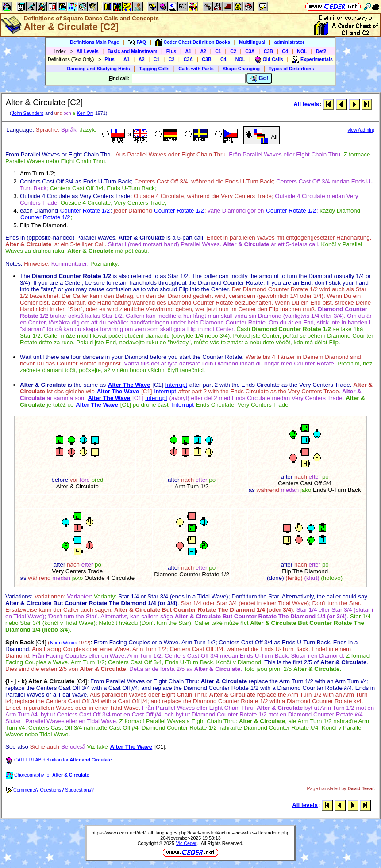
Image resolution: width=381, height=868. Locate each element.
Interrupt (176, 385)
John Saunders (27, 113)
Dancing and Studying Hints (99, 69)
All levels (306, 104)
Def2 (321, 51)
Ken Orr (85, 113)
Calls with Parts (196, 69)
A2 (203, 51)
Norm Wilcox (63, 643)
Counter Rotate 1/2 (85, 211)
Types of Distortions (291, 69)
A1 (189, 51)
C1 (218, 51)
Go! (260, 78)
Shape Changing (241, 69)
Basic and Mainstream (133, 51)
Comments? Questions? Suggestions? (50, 790)
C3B (268, 51)
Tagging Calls (154, 69)
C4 (285, 51)
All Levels (88, 51)
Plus (171, 51)
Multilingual (252, 42)
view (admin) (361, 130)
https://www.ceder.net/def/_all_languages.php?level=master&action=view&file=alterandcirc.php (190, 833)
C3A (250, 51)
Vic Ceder (187, 843)
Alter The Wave (129, 385)
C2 (233, 51)
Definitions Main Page (94, 42)
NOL (302, 51)
